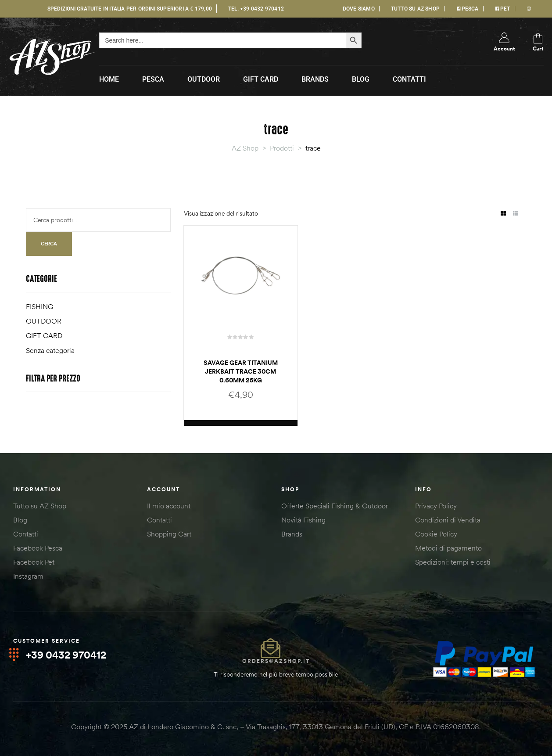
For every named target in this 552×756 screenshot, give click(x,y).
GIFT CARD (44, 335)
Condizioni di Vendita (448, 520)
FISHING (39, 306)
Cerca (49, 244)
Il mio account (169, 506)
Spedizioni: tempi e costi (453, 562)
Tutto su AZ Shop (40, 506)
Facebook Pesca (38, 548)
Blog (20, 520)
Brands (292, 534)
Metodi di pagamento (448, 548)
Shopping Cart (169, 534)
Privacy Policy (436, 506)
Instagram (28, 576)
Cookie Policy (436, 534)
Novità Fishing (303, 520)
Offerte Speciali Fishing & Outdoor (335, 506)
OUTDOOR (44, 321)
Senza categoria (50, 350)
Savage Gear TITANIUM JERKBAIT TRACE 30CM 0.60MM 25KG (241, 371)
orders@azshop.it (276, 661)
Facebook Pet (34, 562)
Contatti (26, 534)
